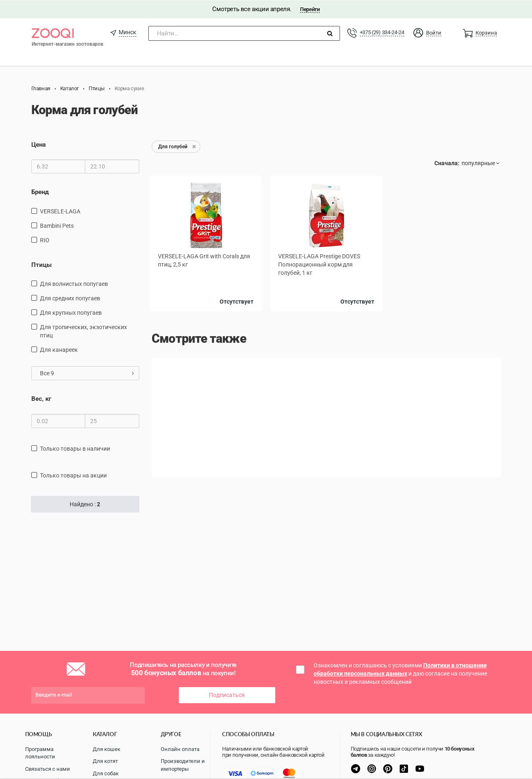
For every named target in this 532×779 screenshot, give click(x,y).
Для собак (106, 773)
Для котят (105, 761)
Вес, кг (41, 398)
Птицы (41, 264)
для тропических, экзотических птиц (83, 331)
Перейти (310, 9)
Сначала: (447, 163)
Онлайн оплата (180, 748)
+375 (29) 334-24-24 (382, 32)
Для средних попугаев (70, 298)
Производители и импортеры (183, 765)
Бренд (40, 192)
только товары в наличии (75, 448)
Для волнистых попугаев (74, 283)
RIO (45, 239)
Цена (39, 144)
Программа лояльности (40, 752)
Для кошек (107, 748)
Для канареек (59, 349)
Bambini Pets (57, 225)
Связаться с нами (48, 768)
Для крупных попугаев (71, 312)
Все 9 (87, 373)
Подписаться (227, 695)
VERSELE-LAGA (60, 211)
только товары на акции (73, 475)
